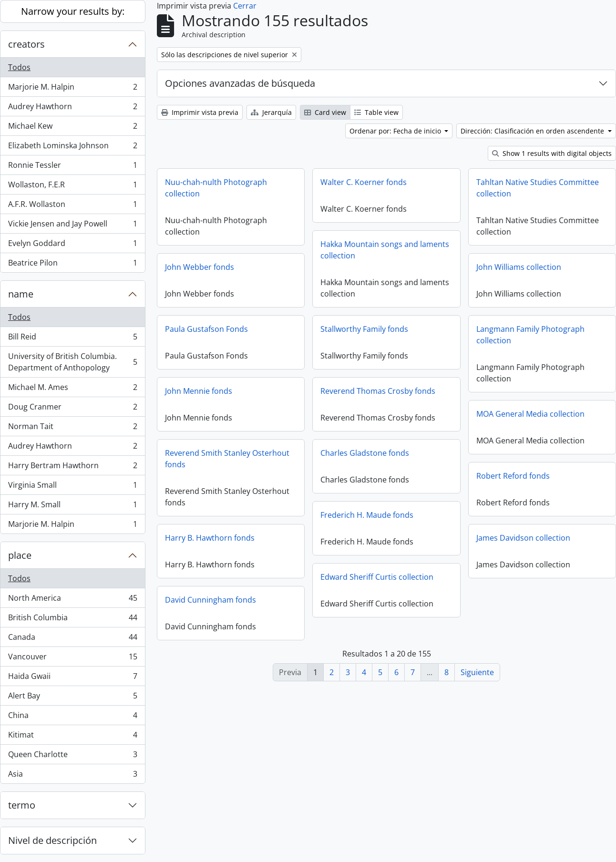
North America (72, 600)
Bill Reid (72, 339)
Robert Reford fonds (513, 476)
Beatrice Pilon (72, 265)
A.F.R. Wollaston (72, 206)
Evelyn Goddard (72, 245)
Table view (376, 112)
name (21, 294)
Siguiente (477, 672)
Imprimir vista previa (200, 112)
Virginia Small (72, 487)
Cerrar (245, 6)
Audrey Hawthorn (72, 108)
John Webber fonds (200, 267)
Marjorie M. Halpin (72, 89)
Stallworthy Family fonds (364, 329)
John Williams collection (519, 267)
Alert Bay (72, 698)
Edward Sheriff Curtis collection (377, 577)
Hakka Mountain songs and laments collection (385, 250)
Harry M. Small (72, 507)
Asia (72, 776)
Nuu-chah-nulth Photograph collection (216, 188)
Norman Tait (72, 428)
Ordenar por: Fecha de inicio (396, 131)
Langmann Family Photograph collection (530, 335)
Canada (72, 639)
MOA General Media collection (530, 414)
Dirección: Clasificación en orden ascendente (533, 131)
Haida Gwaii (72, 678)
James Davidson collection (523, 538)
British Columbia (72, 620)
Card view (325, 112)
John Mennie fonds (199, 391)
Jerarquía (271, 112)
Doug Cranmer (72, 409)
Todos (19, 67)
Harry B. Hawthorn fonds (210, 538)
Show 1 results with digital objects (552, 153)
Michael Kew (72, 128)
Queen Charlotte (72, 756)
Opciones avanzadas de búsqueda (240, 83)
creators (26, 44)
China (72, 717)
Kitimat (72, 737)
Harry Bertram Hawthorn (72, 467)
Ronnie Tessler (72, 167)
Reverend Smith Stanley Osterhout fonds (227, 459)
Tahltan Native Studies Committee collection (538, 188)
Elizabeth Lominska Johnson (72, 148)
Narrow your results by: (73, 11)
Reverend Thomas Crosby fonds (378, 391)
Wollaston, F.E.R (72, 187)
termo (22, 805)
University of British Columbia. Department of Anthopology (72, 362)
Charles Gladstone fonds (365, 453)
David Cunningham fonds (210, 600)
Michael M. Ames (72, 389)
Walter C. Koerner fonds (364, 182)
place (20, 555)
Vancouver (72, 659)
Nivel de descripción (52, 840)
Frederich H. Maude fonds (367, 515)
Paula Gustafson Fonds (206, 329)
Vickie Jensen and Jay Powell (72, 226)
